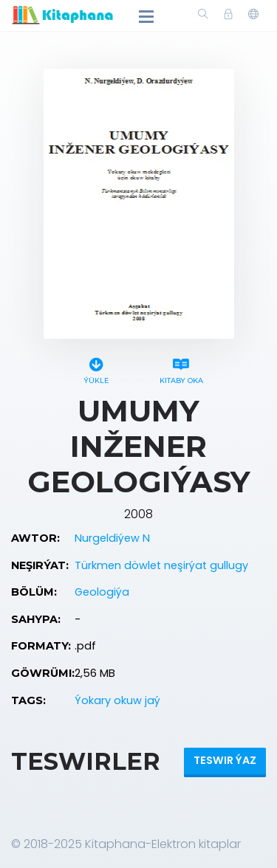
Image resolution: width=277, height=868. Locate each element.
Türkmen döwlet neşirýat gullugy (161, 565)
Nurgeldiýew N (112, 538)
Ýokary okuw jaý (117, 700)
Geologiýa (102, 592)
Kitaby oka (181, 369)
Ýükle (96, 369)
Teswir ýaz (225, 760)
